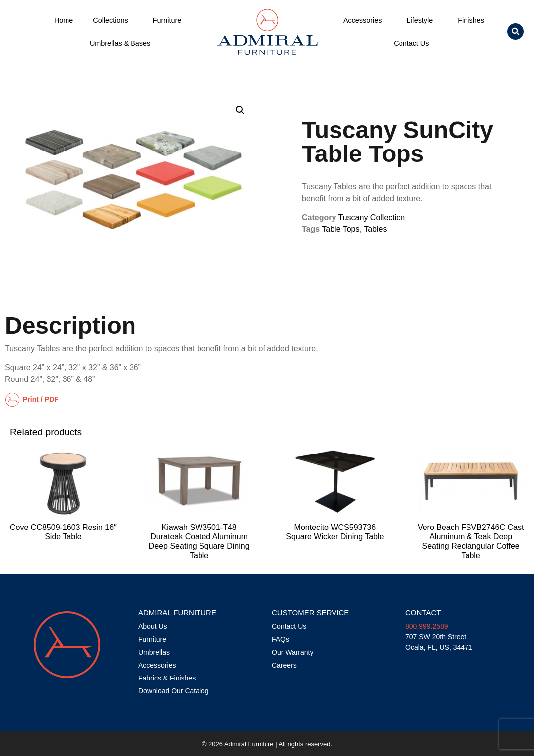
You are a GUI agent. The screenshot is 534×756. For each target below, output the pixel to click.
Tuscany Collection (372, 217)
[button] (515, 32)
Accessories (365, 20)
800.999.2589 (427, 626)
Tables (375, 229)
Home (64, 20)
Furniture (170, 20)
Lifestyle (422, 20)
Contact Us (414, 43)
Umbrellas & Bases (120, 43)
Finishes (471, 20)
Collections (113, 20)
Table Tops (340, 229)
